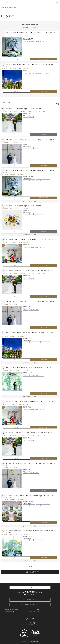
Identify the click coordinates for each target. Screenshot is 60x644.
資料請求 (7, 610)
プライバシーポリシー (35, 612)
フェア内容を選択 (42, 641)
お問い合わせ (44, 134)
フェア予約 (51, 3)
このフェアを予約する (44, 59)
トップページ (4, 8)
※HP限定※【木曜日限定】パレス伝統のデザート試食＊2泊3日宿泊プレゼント (30, 271)
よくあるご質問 (8, 612)
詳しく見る (16, 59)
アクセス (38, 610)
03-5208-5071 (30, 591)
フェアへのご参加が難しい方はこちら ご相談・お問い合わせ (30, 572)
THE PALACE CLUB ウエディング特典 (30, 614)
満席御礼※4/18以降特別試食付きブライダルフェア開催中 (24, 206)
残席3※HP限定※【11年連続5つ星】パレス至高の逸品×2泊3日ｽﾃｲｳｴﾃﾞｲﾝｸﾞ (29, 368)
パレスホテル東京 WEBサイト (30, 600)
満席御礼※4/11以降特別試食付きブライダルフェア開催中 (24, 109)
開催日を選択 (15, 641)
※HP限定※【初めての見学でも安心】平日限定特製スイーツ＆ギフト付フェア (30, 240)
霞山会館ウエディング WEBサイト (30, 605)
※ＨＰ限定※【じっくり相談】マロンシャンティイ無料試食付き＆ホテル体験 (30, 140)
